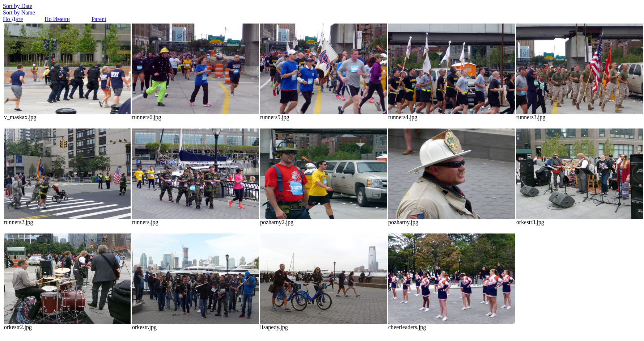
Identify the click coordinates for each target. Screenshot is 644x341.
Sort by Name (19, 12)
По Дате (13, 19)
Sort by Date (18, 6)
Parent (99, 19)
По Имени (57, 19)
